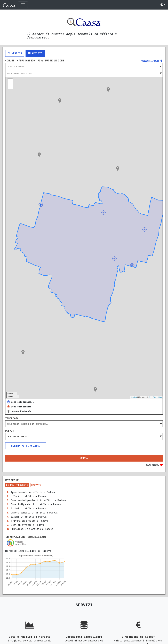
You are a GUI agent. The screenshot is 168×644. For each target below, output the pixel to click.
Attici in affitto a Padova (29, 508)
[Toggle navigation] (23, 5)
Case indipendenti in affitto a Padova (36, 504)
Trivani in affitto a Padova (29, 521)
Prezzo (10, 431)
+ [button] (10, 81)
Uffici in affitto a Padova (29, 496)
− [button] (10, 86)
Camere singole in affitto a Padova (34, 513)
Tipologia (12, 418)
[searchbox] (84, 424)
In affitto (35, 53)
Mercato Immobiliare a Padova (28, 551)
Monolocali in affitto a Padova (33, 529)
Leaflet (134, 397)
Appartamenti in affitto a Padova (33, 492)
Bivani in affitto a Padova (29, 517)
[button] (163, 5)
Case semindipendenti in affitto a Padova (38, 500)
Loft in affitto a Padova (27, 525)
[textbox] (84, 67)
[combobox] (84, 67)
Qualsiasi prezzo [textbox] (18, 436)
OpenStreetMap (155, 397)
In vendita (15, 53)
